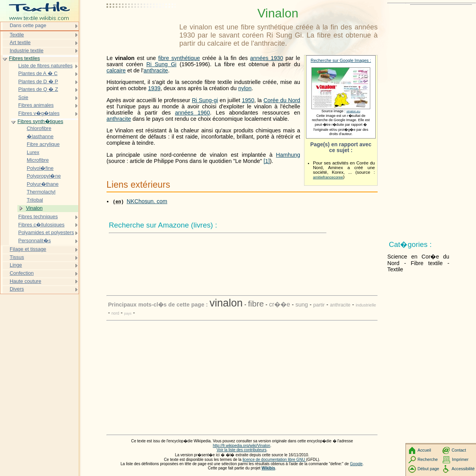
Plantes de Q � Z (38, 89)
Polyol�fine (40, 168)
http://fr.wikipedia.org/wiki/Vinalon (241, 446)
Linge (16, 265)
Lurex (33, 152)
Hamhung (288, 155)
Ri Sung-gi (205, 100)
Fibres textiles (24, 58)
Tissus (17, 257)
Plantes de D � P (38, 81)
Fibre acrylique (43, 144)
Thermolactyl (41, 192)
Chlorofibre (39, 128)
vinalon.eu (353, 111)
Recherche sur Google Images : (341, 60)
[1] (266, 161)
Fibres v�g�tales (39, 113)
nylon (245, 88)
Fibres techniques (38, 217)
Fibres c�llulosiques (41, 225)
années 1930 (267, 58)
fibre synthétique (179, 58)
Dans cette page (28, 25)
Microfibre (38, 160)
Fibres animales (36, 105)
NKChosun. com (147, 201)
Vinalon (34, 208)
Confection (22, 273)
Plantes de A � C (38, 73)
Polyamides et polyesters (46, 232)
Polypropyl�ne (44, 176)
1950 (248, 100)
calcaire (116, 70)
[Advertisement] (141, 25)
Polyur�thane (43, 184)
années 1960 (192, 113)
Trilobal (35, 200)
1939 (154, 88)
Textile (17, 35)
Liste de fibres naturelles (45, 66)
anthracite (156, 70)
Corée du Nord (282, 100)
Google (357, 464)
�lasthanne (40, 136)
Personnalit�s (34, 241)
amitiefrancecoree (328, 177)
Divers (17, 289)
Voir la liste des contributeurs (241, 450)
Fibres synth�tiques (40, 121)
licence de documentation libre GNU (274, 460)
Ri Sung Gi (162, 64)
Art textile (20, 42)
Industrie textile (27, 51)
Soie (23, 97)
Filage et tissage (28, 249)
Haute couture (25, 281)
